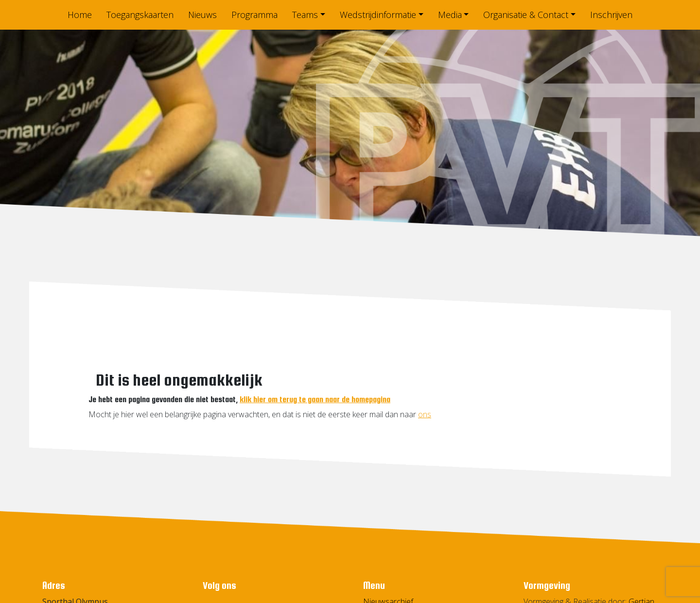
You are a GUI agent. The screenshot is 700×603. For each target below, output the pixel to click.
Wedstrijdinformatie (378, 15)
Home (80, 15)
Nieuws (202, 15)
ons (425, 414)
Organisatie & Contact (526, 15)
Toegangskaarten (140, 15)
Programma (254, 15)
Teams (305, 15)
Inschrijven (611, 15)
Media (450, 15)
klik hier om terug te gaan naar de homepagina (315, 399)
